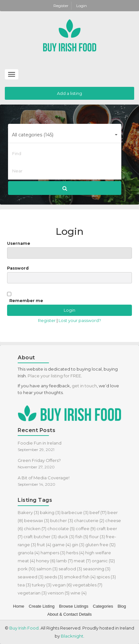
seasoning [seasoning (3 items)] (97, 569)
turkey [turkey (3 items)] (42, 585)
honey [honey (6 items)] (46, 561)
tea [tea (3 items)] (24, 585)
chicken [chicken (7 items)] (35, 529)
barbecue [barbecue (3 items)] (75, 512)
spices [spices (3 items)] (106, 577)
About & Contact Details (69, 614)
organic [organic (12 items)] (103, 561)
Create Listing (42, 606)
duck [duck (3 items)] (66, 537)
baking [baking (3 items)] (50, 512)
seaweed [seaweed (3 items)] (31, 577)
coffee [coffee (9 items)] (86, 529)
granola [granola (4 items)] (29, 553)
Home (19, 606)
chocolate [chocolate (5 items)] (61, 529)
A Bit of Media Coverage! (44, 478)
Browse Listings (74, 606)
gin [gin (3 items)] (78, 545)
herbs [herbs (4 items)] (75, 553)
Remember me (26, 301)
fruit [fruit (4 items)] (44, 545)
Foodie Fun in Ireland (40, 443)
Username (69, 250)
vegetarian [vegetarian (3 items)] (32, 593)
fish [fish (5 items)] (82, 537)
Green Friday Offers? (39, 460)
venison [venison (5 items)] (59, 593)
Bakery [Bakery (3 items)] (28, 512)
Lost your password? (80, 321)
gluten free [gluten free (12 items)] (100, 545)
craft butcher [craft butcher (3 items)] (40, 537)
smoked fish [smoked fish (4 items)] (80, 577)
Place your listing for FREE (54, 376)
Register (61, 6)
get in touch (84, 386)
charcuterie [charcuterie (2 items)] (89, 520)
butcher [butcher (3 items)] (62, 520)
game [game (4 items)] (61, 545)
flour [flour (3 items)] (97, 537)
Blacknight (72, 636)
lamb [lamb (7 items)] (65, 561)
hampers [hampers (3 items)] (53, 553)
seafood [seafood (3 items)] (70, 569)
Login (82, 6)
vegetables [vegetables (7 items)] (88, 585)
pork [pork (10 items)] (27, 569)
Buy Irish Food (24, 628)
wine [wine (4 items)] (79, 593)
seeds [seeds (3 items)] (54, 577)
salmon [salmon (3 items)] (47, 569)
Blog (122, 606)
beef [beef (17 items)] (98, 512)
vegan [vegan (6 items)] (62, 585)
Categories (103, 606)
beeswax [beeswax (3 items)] (37, 520)
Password (69, 275)
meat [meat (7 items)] (82, 561)
